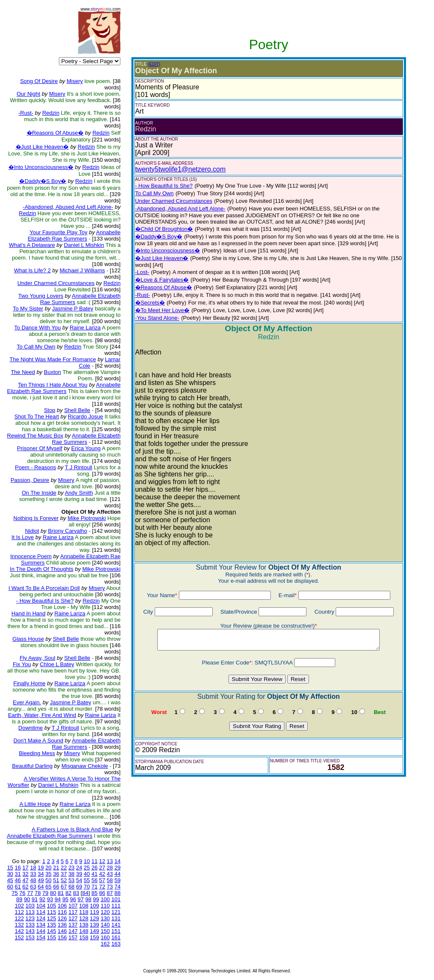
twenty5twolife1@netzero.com (181, 169)
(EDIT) (154, 64)
